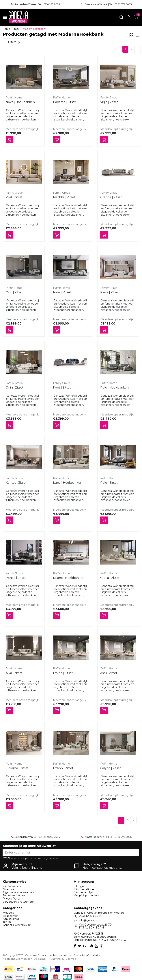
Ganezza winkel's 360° (17, 925)
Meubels (8, 913)
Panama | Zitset (64, 102)
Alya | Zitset (14, 673)
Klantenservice (12, 886)
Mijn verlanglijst (84, 892)
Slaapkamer (10, 916)
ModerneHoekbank (35, 29)
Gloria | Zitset (110, 578)
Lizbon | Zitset (63, 768)
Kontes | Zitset (16, 483)
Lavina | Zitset (63, 673)
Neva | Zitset (62, 292)
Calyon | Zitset (111, 768)
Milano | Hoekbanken (69, 578)
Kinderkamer (11, 919)
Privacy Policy (12, 899)
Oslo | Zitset (14, 292)
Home (6, 29)
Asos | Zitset (109, 673)
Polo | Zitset (109, 483)
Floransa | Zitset (17, 768)
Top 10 (7, 922)
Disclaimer (40, 959)
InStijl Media (93, 955)
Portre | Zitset (16, 578)
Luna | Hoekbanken (68, 483)
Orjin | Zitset (15, 388)
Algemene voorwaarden (18, 892)
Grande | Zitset (111, 197)
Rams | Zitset (110, 292)
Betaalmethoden (14, 895)
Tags (17, 29)
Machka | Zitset (64, 197)
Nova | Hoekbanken (20, 102)
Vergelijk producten (86, 895)
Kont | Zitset (62, 388)
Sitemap (71, 959)
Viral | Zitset (14, 197)
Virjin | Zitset (109, 102)
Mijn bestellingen (85, 889)
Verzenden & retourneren (19, 902)
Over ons (9, 889)
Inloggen (80, 886)
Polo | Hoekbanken (114, 388)
